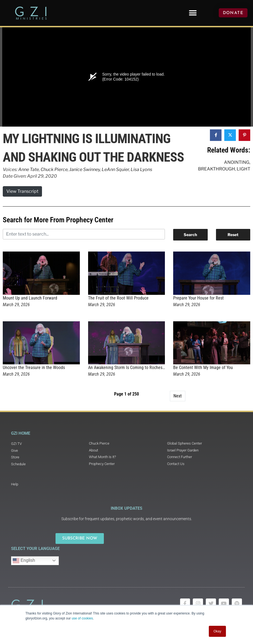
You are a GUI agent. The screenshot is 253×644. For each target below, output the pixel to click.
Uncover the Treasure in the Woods (34, 368)
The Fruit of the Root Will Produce (118, 298)
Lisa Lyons (141, 169)
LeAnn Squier (115, 169)
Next (178, 396)
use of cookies (82, 618)
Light (243, 169)
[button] (193, 13)
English (24, 561)
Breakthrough (217, 169)
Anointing (237, 162)
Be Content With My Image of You (203, 368)
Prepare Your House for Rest (198, 298)
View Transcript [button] (22, 191)
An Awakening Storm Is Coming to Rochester (128, 368)
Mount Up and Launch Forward (30, 298)
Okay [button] (217, 631)
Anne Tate (29, 169)
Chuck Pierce (54, 169)
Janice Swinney (85, 169)
